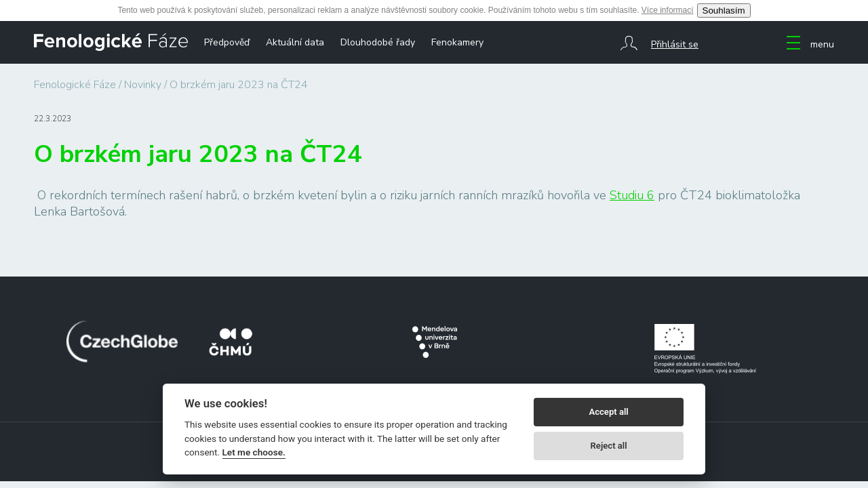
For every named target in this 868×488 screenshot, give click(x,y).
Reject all (609, 446)
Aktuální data (295, 42)
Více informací (668, 10)
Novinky (143, 85)
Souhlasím (724, 11)
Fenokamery (457, 42)
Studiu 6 (632, 195)
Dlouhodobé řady (378, 42)
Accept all (608, 412)
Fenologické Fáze (75, 85)
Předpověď (227, 42)
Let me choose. (254, 452)
